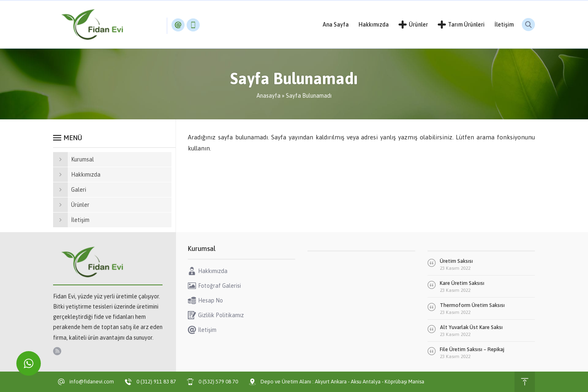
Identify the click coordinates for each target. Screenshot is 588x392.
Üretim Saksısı (456, 261)
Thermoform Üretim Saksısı (472, 305)
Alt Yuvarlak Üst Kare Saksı (471, 327)
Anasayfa (268, 96)
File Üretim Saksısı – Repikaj (472, 349)
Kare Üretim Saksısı (462, 283)
